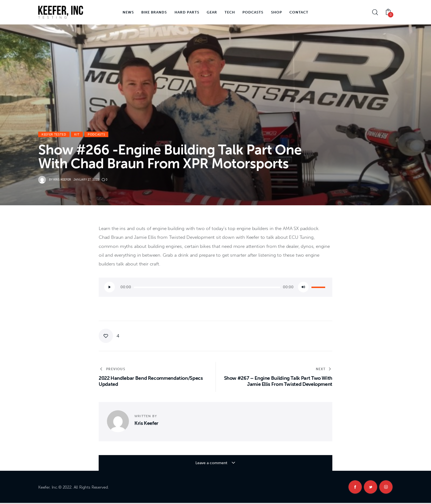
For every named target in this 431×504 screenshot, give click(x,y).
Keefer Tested (54, 135)
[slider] (207, 287)
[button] (109, 336)
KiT (77, 135)
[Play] (110, 287)
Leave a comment (212, 463)
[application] (215, 287)
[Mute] (303, 287)
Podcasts (96, 135)
